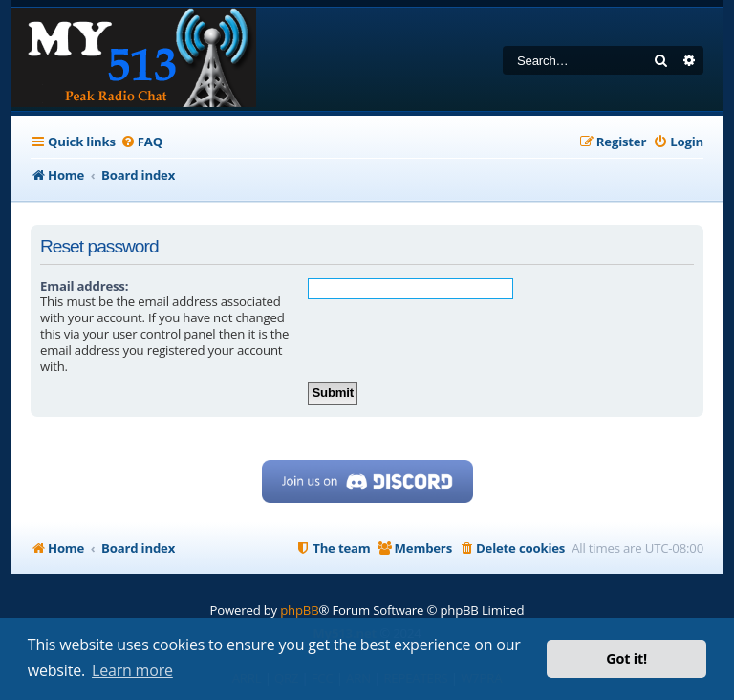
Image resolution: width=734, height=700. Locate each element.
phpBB (299, 610)
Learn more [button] (132, 670)
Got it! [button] (626, 658)
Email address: (84, 286)
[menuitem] (141, 142)
